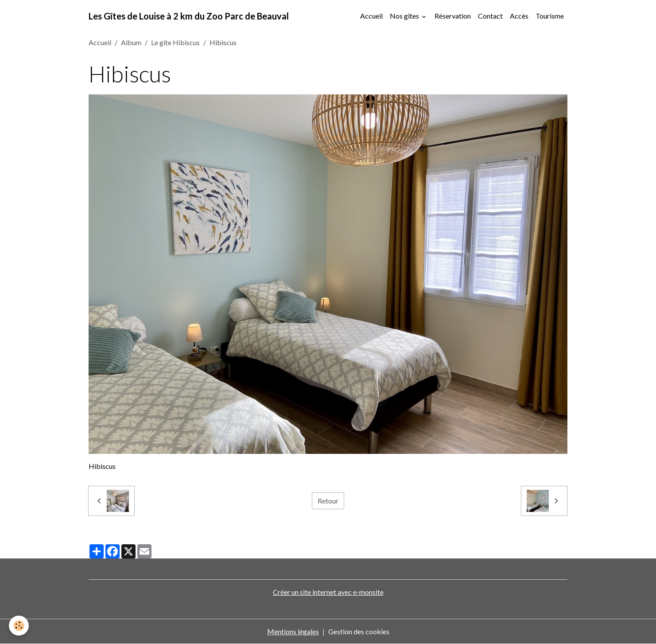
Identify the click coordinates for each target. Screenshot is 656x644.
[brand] (189, 16)
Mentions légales (293, 631)
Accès (519, 16)
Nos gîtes (405, 16)
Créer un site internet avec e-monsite (328, 592)
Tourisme (550, 16)
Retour (328, 501)
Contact (490, 16)
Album (131, 42)
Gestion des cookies (359, 631)
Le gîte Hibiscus (175, 42)
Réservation (453, 16)
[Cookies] (19, 626)
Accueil (371, 16)
